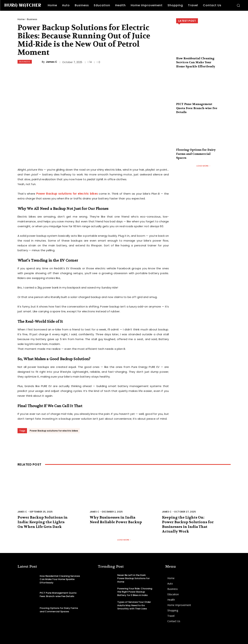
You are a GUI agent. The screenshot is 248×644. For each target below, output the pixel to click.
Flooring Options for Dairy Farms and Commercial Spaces (196, 154)
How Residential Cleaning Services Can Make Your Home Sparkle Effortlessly (196, 62)
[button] (238, 5)
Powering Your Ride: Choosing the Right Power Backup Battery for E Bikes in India (135, 592)
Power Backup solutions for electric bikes (54, 431)
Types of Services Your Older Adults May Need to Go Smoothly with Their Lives (134, 605)
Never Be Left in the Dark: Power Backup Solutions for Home (133, 578)
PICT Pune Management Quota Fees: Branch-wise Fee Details (197, 108)
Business (32, 19)
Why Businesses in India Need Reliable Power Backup (116, 520)
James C (51, 62)
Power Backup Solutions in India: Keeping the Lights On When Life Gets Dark (43, 522)
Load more (203, 166)
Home (21, 19)
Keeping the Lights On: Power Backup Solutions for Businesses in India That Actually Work (188, 524)
